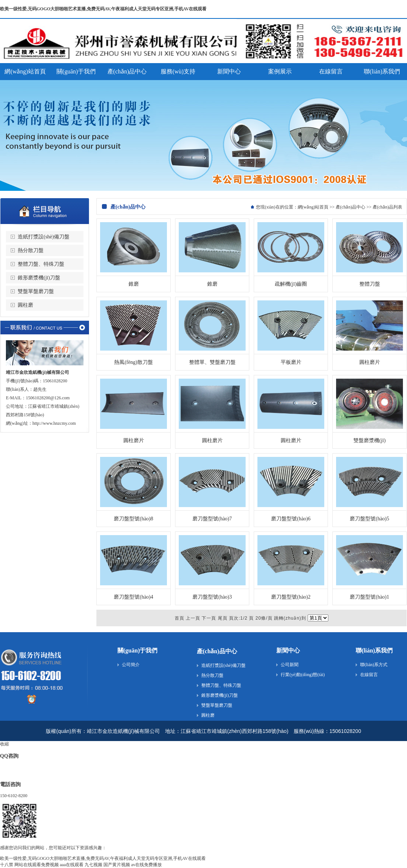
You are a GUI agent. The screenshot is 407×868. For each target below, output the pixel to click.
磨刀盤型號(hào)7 (212, 519)
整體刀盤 (370, 284)
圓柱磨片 (370, 362)
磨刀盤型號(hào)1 (370, 597)
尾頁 (223, 618)
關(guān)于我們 (137, 650)
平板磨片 (291, 362)
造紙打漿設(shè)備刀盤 (44, 237)
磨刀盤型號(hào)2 (291, 597)
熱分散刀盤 (31, 250)
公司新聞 (290, 665)
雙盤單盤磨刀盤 (36, 291)
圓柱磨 (25, 305)
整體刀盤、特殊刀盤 (221, 685)
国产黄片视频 (117, 865)
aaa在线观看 (72, 865)
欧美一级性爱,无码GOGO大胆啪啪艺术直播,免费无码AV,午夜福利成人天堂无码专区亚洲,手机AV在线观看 (103, 9)
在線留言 (369, 675)
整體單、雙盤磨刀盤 (212, 362)
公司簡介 (131, 665)
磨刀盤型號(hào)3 (212, 597)
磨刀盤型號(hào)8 (134, 519)
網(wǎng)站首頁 (313, 207)
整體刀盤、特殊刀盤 (41, 264)
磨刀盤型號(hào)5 (370, 519)
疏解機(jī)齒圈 (291, 284)
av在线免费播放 (146, 865)
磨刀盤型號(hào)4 (134, 597)
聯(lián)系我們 (374, 650)
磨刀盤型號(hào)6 (291, 519)
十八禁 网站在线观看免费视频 (29, 865)
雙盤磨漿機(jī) (370, 440)
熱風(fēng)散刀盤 (133, 362)
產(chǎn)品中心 (350, 207)
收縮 (4, 744)
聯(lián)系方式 (374, 665)
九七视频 (93, 865)
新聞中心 (288, 650)
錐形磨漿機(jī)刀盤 (39, 278)
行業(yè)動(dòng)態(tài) (303, 675)
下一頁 (209, 618)
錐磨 (134, 284)
